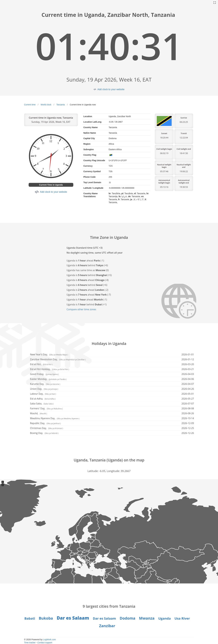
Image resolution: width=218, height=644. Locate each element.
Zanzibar (107, 626)
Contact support (45, 643)
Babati (30, 618)
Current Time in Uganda (51, 185)
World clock (46, 105)
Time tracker (30, 643)
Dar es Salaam (73, 618)
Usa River (182, 618)
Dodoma (127, 618)
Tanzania (60, 105)
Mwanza (147, 618)
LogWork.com (49, 640)
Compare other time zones (81, 309)
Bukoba (46, 618)
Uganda (165, 618)
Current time (30, 105)
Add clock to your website (111, 89)
